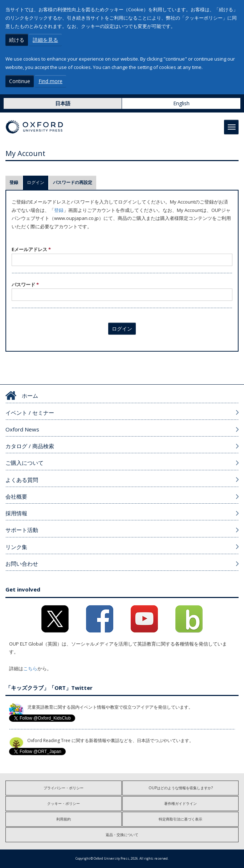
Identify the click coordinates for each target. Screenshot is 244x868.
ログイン (38, 182)
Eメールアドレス (31, 249)
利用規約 (64, 819)
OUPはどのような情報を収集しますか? (181, 788)
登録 (14, 182)
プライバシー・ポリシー (64, 788)
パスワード (25, 284)
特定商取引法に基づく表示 (180, 819)
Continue (20, 81)
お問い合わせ (22, 564)
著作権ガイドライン (180, 803)
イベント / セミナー (30, 413)
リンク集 (16, 547)
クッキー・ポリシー (64, 803)
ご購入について (25, 463)
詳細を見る (45, 40)
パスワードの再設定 (73, 182)
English (181, 103)
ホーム (30, 396)
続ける (17, 40)
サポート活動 (22, 530)
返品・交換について (122, 835)
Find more (50, 81)
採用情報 (16, 513)
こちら (30, 668)
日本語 (63, 103)
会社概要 (16, 496)
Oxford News (22, 429)
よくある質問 (22, 480)
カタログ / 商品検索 (30, 446)
